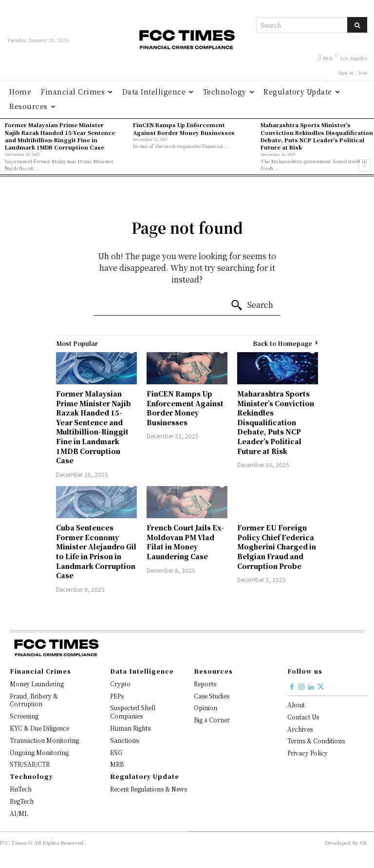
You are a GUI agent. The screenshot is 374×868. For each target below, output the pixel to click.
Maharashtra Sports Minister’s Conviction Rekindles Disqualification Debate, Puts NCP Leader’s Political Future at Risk (317, 136)
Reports (205, 684)
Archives (300, 729)
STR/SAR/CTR (30, 764)
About (296, 705)
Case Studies (212, 696)
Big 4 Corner (212, 720)
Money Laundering (37, 684)
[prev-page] (6, 166)
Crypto (120, 684)
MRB (117, 764)
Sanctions (124, 740)
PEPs (117, 696)
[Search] (357, 25)
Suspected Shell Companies (133, 712)
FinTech (21, 789)
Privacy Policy (308, 753)
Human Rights (130, 728)
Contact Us (303, 717)
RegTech (22, 801)
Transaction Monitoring (44, 740)
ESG (116, 752)
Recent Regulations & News (149, 789)
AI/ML (19, 813)
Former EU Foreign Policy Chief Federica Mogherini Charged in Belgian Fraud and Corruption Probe (277, 547)
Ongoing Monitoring (39, 752)
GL (364, 842)
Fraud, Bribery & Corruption (34, 700)
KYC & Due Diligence (39, 728)
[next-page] (365, 166)
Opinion (206, 708)
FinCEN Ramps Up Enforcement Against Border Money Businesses (184, 128)
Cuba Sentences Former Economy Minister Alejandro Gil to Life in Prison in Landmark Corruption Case (96, 551)
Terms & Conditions (316, 741)
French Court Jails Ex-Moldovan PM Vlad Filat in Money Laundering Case (185, 542)
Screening (24, 716)
